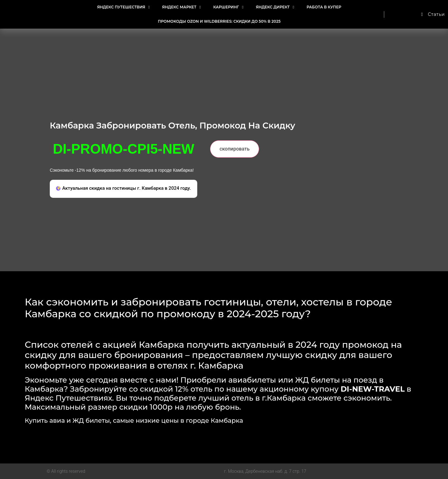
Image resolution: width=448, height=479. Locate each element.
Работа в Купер (324, 7)
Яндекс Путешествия (123, 7)
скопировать (235, 149)
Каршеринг (228, 7)
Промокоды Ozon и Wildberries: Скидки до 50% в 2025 (219, 21)
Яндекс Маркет (181, 7)
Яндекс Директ (275, 7)
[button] (124, 189)
